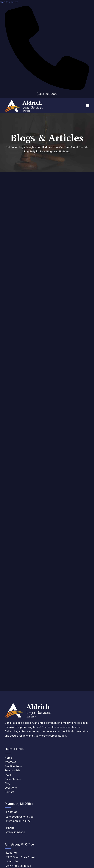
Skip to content (9, 2)
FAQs (8, 609)
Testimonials (13, 604)
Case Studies (13, 613)
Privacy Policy (8, 788)
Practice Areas (14, 600)
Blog (7, 617)
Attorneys (11, 596)
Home (8, 591)
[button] (88, 105)
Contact (9, 626)
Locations (11, 621)
